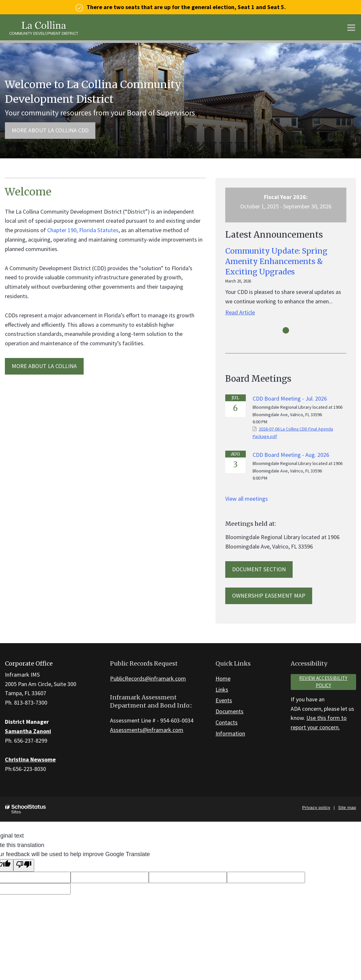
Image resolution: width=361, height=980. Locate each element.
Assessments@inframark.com (147, 730)
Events (224, 700)
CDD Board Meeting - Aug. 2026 (291, 455)
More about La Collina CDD (50, 130)
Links (222, 689)
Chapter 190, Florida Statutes (83, 230)
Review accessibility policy (323, 682)
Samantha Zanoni (28, 731)
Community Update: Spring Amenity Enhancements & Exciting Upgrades (276, 261)
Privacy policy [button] (316, 808)
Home (223, 678)
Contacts (227, 722)
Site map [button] (347, 808)
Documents (229, 711)
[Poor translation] (24, 865)
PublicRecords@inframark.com (148, 678)
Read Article (240, 312)
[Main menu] (351, 27)
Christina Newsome (30, 759)
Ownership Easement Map (269, 596)
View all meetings (247, 499)
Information (230, 733)
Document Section (259, 569)
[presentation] (286, 330)
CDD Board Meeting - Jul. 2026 (290, 398)
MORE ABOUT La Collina (44, 366)
